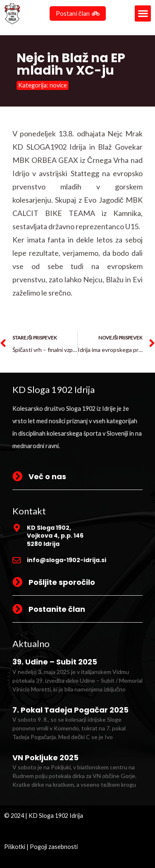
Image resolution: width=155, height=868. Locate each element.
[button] (143, 13)
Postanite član (57, 609)
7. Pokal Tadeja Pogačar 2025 (70, 710)
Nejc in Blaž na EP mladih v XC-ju (71, 64)
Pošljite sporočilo (62, 582)
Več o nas (47, 476)
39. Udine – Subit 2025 (55, 662)
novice (58, 85)
